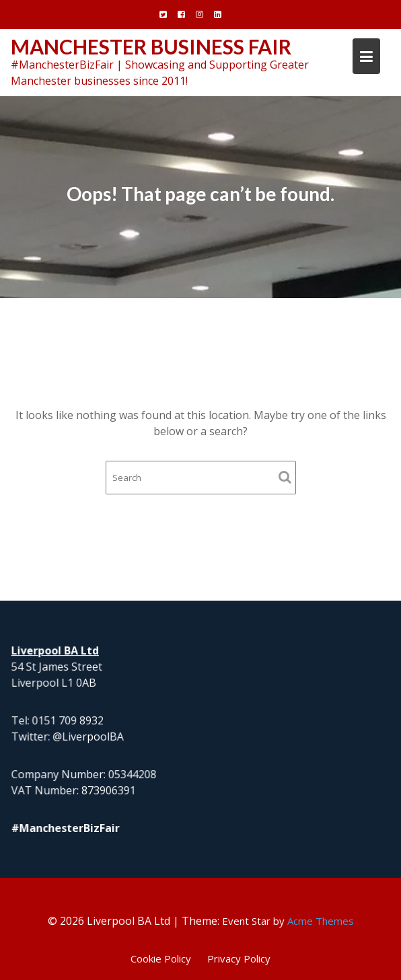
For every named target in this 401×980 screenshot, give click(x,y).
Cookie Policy (161, 958)
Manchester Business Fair (151, 46)
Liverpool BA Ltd (56, 650)
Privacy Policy (239, 958)
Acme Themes (321, 921)
